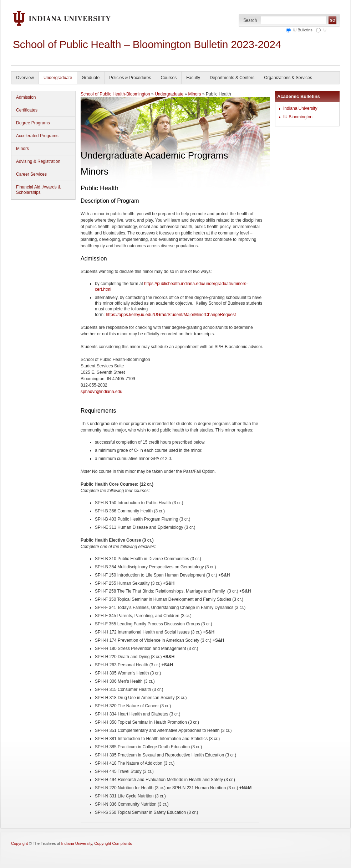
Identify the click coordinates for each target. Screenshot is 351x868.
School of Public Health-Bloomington (115, 94)
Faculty (193, 78)
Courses (169, 78)
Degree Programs (33, 123)
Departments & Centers (232, 78)
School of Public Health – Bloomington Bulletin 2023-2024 (147, 44)
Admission (26, 97)
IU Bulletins (302, 30)
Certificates (27, 110)
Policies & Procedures (130, 78)
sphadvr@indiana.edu (101, 392)
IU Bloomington (298, 117)
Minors (22, 149)
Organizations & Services (288, 78)
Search (250, 20)
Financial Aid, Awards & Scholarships (38, 190)
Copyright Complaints (113, 843)
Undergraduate (58, 78)
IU (324, 30)
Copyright (19, 843)
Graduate (91, 78)
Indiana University (300, 108)
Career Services (31, 174)
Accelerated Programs (37, 136)
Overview (25, 78)
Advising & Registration (38, 161)
